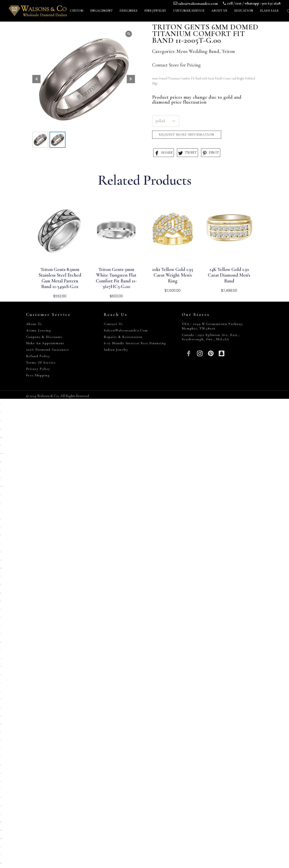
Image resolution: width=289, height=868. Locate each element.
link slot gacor (0, 724)
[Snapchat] (222, 353)
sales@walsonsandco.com (198, 3)
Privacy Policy (38, 369)
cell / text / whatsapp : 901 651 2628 (254, 3)
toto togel (0, 552)
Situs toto (0, 740)
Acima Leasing (39, 330)
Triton (228, 51)
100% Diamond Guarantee (48, 350)
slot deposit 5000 (0, 593)
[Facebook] (189, 353)
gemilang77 (0, 429)
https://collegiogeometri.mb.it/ (1, 822)
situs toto (0, 404)
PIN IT (211, 153)
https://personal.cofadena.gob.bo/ (1, 839)
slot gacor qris (0, 585)
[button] (131, 79)
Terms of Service (41, 363)
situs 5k (0, 511)
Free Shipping (38, 375)
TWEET (187, 153)
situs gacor (0, 519)
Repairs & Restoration (123, 337)
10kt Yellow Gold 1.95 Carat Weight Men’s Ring (173, 275)
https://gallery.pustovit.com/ (1, 863)
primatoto (0, 445)
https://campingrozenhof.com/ (1, 462)
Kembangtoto (0, 560)
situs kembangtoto (1, 601)
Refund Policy (38, 356)
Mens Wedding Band (198, 51)
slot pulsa (0, 495)
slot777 (0, 748)
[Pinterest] (211, 353)
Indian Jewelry (116, 350)
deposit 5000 (0, 470)
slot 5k (0, 544)
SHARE (164, 153)
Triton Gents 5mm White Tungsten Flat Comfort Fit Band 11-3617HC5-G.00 (116, 278)
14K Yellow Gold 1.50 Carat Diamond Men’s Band (229, 275)
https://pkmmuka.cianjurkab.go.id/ (2, 486)
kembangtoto (0, 642)
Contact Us (113, 324)
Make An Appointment (45, 343)
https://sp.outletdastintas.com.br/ (1, 437)
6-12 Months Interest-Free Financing (135, 343)
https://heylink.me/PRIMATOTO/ (2, 454)
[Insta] (200, 353)
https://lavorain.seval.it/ (1, 830)
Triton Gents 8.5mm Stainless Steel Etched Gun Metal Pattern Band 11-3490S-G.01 (60, 278)
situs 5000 (0, 798)
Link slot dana (1, 617)
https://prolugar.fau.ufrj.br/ (1, 568)
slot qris (0, 626)
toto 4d (0, 855)
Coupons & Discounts (44, 337)
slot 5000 (0, 732)
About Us (34, 324)
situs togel (0, 658)
